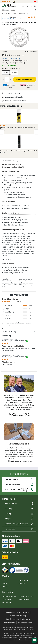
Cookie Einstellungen (25, 622)
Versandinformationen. (22, 640)
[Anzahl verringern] (3, 79)
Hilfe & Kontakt (19, 503)
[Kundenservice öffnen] (34, 640)
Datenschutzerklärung (18, 616)
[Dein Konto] (27, 6)
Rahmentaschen (25, 599)
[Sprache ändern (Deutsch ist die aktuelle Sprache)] (35, 1)
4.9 (8, 2)
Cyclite (4, 586)
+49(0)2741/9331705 (19, 490)
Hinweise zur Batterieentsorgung (18, 619)
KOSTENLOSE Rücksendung (11, 59)
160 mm (6, 73)
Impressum (10, 612)
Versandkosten (8, 629)
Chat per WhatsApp (19, 485)
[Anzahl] (7, 79)
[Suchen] (35, 10)
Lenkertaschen (7, 599)
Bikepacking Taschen (9, 596)
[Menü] (5, 10)
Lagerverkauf (19, 529)
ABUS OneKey (24, 580)
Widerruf (26, 612)
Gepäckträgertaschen (26, 596)
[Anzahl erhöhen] (11, 79)
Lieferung (19, 509)
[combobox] (21, 10)
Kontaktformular (19, 480)
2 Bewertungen (32, 19)
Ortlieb (4, 584)
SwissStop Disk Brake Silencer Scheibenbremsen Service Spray (18, 128)
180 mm (14, 73)
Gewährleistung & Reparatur (19, 524)
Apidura (5, 580)
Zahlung (19, 514)
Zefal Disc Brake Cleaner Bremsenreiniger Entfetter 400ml (18, 151)
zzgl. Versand (20, 55)
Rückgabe (19, 519)
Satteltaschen (7, 602)
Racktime (22, 584)
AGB (19, 612)
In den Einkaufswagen (25, 79)
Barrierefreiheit (9, 622)
